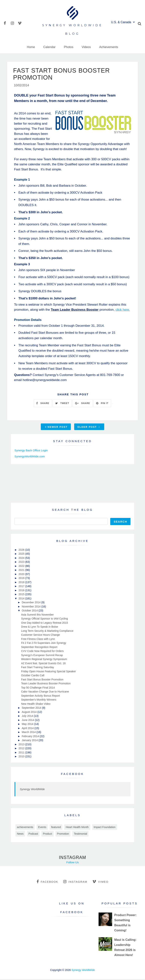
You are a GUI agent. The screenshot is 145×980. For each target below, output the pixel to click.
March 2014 (29, 733)
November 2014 (32, 607)
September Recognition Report (39, 648)
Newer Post (56, 428)
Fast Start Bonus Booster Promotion (42, 680)
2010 (22, 757)
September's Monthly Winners (39, 701)
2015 (22, 595)
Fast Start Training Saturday (38, 668)
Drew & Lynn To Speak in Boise (40, 628)
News (20, 834)
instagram (75, 882)
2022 (22, 567)
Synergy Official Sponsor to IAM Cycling (45, 620)
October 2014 (30, 611)
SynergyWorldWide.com (30, 457)
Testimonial (80, 834)
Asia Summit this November (37, 615)
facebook (47, 882)
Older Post (89, 428)
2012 (22, 749)
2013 (22, 745)
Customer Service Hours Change (40, 636)
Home (31, 47)
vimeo (100, 882)
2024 (22, 559)
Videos (86, 47)
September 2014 (32, 709)
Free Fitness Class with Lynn (38, 640)
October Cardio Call (33, 676)
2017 (22, 587)
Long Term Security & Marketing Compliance (47, 632)
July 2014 (28, 717)
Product (47, 834)
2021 (22, 571)
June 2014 (28, 721)
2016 (22, 591)
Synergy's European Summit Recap (42, 656)
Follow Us (72, 863)
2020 (22, 575)
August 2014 (30, 713)
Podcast (33, 834)
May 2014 (28, 725)
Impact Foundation (105, 828)
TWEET (62, 404)
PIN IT (102, 404)
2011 (22, 753)
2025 (22, 555)
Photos (69, 47)
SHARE (43, 404)
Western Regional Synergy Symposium (44, 660)
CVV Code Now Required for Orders (42, 652)
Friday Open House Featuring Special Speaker (49, 672)
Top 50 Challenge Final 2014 (38, 688)
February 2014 (31, 737)
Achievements (109, 47)
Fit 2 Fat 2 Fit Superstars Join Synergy (44, 644)
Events (42, 828)
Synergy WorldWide (32, 790)
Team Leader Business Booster (75, 310)
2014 (22, 599)
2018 (22, 583)
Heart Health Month (77, 828)
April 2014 (28, 729)
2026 (22, 551)
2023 (22, 563)
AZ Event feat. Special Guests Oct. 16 (43, 664)
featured (56, 828)
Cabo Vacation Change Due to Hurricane (45, 692)
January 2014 (30, 741)
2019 (22, 579)
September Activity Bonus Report (40, 696)
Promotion (63, 834)
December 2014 (32, 603)
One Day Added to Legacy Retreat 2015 (45, 623)
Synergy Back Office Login (31, 451)
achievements (25, 828)
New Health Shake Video (36, 705)
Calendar (49, 47)
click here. (123, 310)
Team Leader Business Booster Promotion (46, 684)
